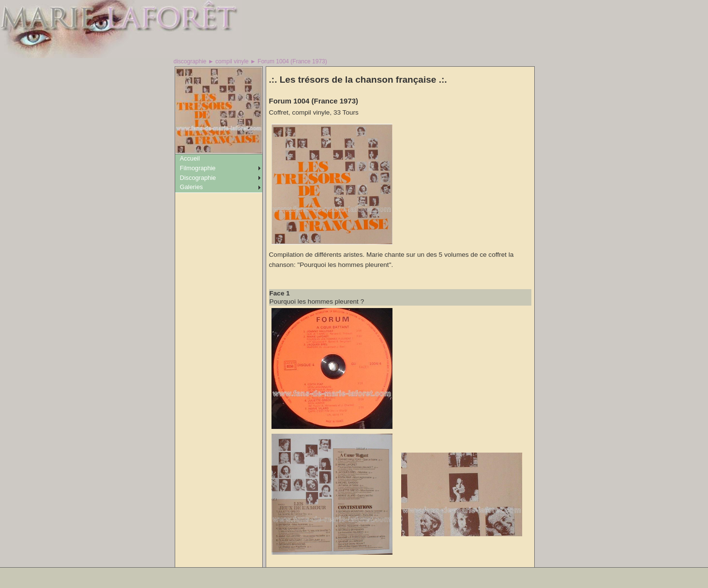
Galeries (192, 187)
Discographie (198, 178)
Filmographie (198, 168)
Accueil (190, 158)
